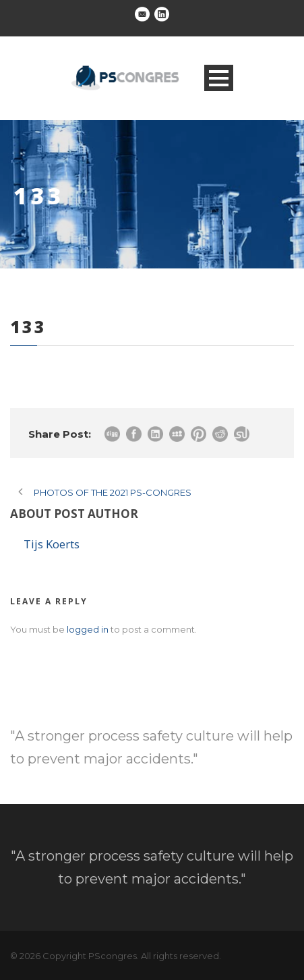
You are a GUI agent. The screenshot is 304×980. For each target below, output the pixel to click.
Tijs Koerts (52, 544)
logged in (88, 629)
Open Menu (219, 78)
